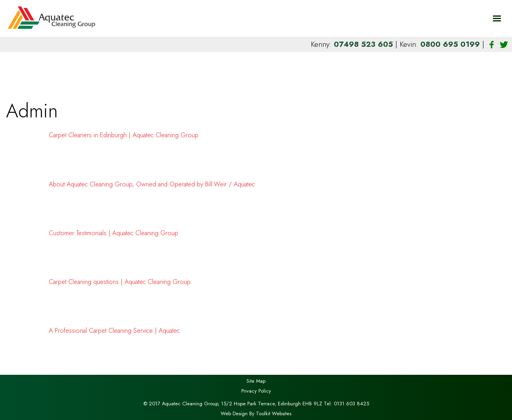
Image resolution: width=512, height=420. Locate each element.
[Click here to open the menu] (497, 19)
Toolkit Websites (274, 413)
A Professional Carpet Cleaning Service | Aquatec (114, 331)
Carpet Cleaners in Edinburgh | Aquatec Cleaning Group (124, 135)
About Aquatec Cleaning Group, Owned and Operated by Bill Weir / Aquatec (152, 184)
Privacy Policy (256, 391)
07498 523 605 (365, 44)
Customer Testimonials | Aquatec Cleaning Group (114, 233)
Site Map (256, 381)
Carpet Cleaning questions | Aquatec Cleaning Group (120, 282)
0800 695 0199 (451, 44)
